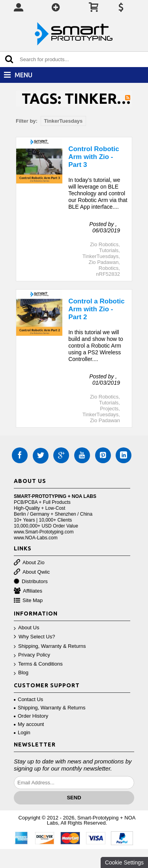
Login (22, 732)
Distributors (31, 582)
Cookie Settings (124, 862)
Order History (31, 716)
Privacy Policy (32, 655)
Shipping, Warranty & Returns (50, 646)
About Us (26, 628)
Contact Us (28, 699)
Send (74, 798)
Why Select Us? (34, 637)
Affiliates (28, 591)
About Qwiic (32, 572)
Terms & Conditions (38, 664)
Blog (21, 673)
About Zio (29, 563)
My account (29, 724)
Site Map (28, 601)
